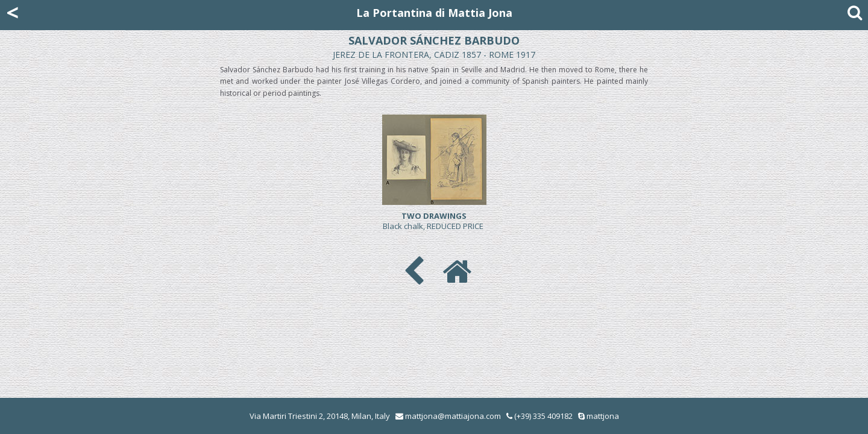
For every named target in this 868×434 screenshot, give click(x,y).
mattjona (603, 416)
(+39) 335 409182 (539, 416)
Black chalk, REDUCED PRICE (434, 221)
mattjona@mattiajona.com (453, 416)
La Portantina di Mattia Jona (434, 13)
